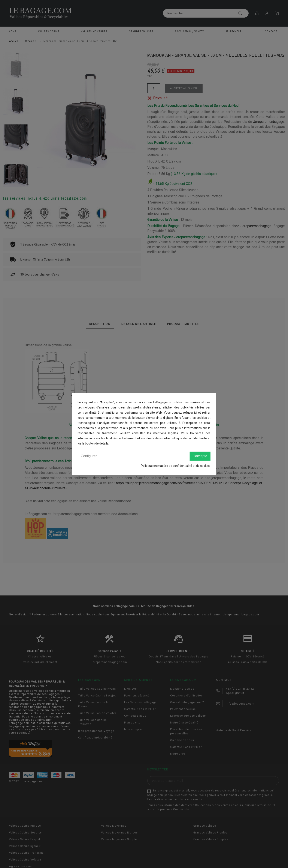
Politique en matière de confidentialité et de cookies (176, 466)
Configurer (89, 456)
